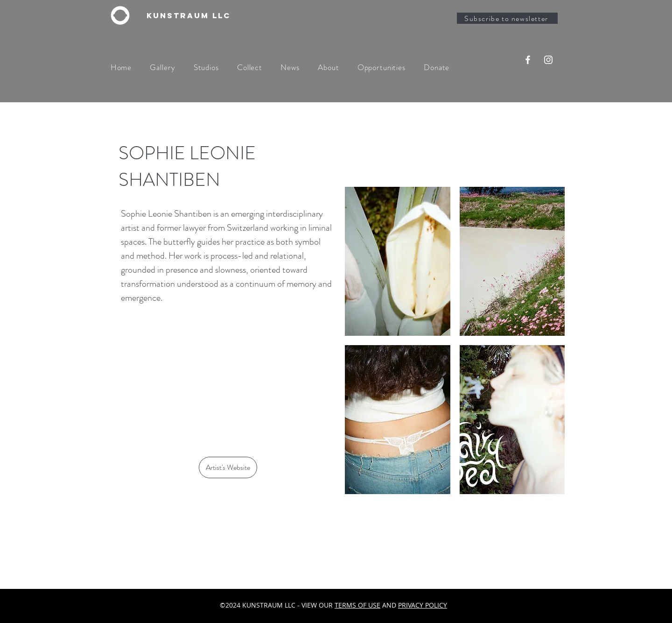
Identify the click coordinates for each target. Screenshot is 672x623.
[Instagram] (548, 60)
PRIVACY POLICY (423, 605)
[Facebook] (528, 60)
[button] (398, 261)
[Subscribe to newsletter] (507, 18)
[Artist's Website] (228, 467)
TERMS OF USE (357, 605)
